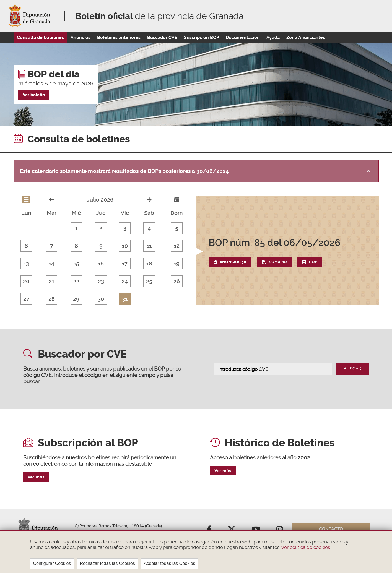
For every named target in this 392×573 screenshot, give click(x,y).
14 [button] (51, 264)
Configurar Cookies (52, 563)
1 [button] (76, 228)
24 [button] (125, 281)
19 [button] (177, 264)
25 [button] (149, 281)
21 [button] (51, 281)
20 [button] (26, 281)
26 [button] (177, 281)
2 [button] (101, 228)
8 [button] (76, 246)
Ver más (36, 477)
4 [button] (149, 228)
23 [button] (101, 281)
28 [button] (52, 299)
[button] (287, 252)
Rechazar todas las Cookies (107, 563)
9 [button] (101, 246)
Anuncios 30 (233, 262)
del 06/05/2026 (275, 243)
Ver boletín (34, 95)
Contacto (331, 529)
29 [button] (76, 299)
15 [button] (76, 264)
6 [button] (26, 246)
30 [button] (101, 299)
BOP (313, 262)
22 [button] (76, 281)
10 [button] (125, 246)
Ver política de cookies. (306, 547)
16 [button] (101, 264)
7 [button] (52, 246)
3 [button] (125, 228)
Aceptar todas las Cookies (170, 563)
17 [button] (125, 264)
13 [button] (26, 264)
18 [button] (149, 264)
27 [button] (26, 299)
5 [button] (177, 228)
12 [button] (177, 246)
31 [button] (125, 299)
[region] (196, 551)
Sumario (278, 262)
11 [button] (149, 246)
